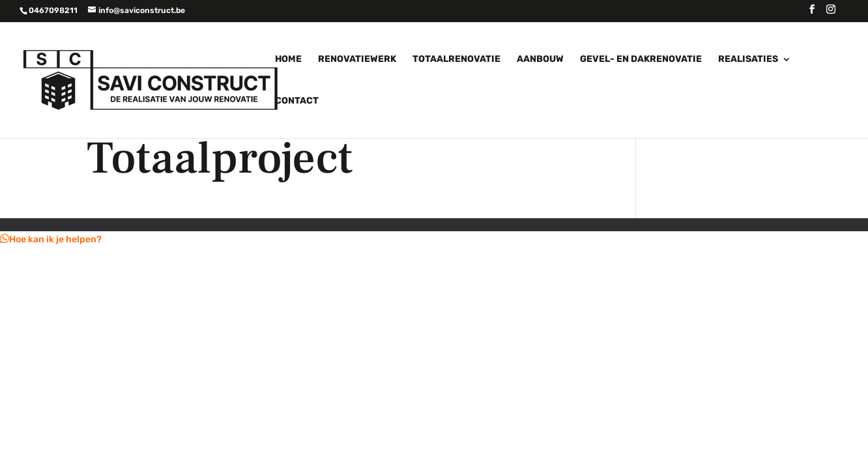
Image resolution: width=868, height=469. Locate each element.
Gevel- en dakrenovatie (641, 60)
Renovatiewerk (357, 60)
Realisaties (748, 60)
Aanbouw (540, 60)
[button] (51, 239)
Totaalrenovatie (456, 60)
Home (288, 60)
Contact (297, 101)
